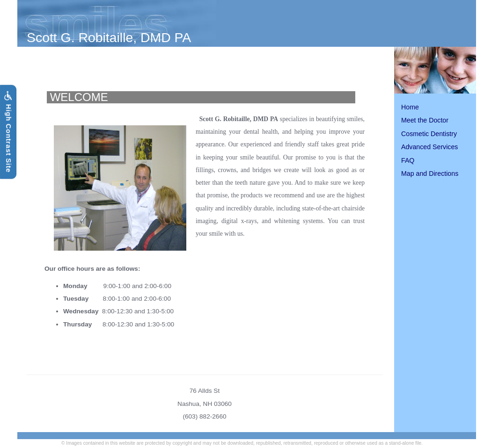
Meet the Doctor (425, 120)
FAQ (408, 160)
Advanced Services (429, 147)
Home (410, 107)
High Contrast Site (8, 132)
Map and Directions (430, 173)
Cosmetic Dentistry (429, 134)
